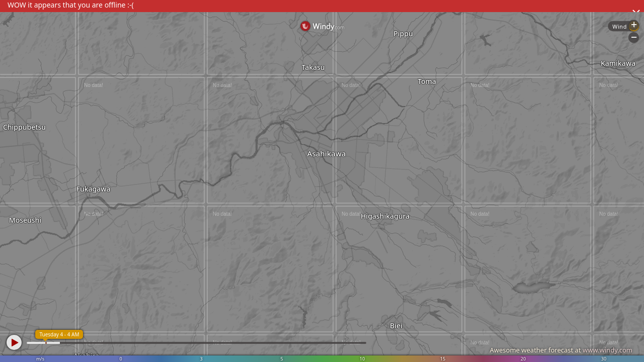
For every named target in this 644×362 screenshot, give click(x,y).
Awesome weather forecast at (561, 350)
